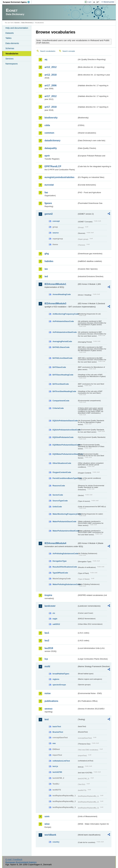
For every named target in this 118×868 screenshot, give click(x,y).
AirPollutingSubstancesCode (65, 554)
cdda (47, 125)
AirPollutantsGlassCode (63, 321)
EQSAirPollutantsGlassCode (65, 421)
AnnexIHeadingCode (62, 294)
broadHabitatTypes (61, 674)
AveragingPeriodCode (62, 341)
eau (54, 743)
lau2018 (49, 648)
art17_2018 (50, 107)
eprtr (47, 156)
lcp (46, 659)
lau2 (47, 641)
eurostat (49, 185)
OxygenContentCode (62, 472)
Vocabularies (12, 54)
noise (48, 693)
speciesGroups (59, 685)
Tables (8, 38)
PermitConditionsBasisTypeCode (65, 478)
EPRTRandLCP (53, 166)
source (56, 233)
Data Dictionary (27, 23)
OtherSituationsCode (62, 463)
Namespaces (11, 64)
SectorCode (58, 495)
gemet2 (49, 214)
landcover (50, 606)
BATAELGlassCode (61, 347)
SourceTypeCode (60, 501)
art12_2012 (50, 67)
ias (46, 269)
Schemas (10, 48)
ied (46, 276)
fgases (48, 203)
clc (54, 613)
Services (9, 59)
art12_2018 (50, 75)
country (56, 842)
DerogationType (59, 561)
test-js (55, 766)
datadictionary (52, 140)
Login (89, 2)
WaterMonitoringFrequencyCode (65, 514)
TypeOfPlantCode (60, 573)
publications (51, 701)
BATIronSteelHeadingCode (64, 391)
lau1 (47, 633)
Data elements (12, 43)
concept (56, 221)
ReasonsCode (59, 486)
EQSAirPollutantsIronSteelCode (65, 430)
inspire (48, 595)
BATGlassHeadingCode (63, 375)
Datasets (10, 33)
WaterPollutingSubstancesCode (65, 584)
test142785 (57, 772)
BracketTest (58, 732)
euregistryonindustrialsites (59, 177)
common (49, 133)
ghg (47, 254)
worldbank (50, 835)
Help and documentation (17, 28)
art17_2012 (50, 96)
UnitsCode (57, 507)
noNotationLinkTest (61, 761)
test (47, 719)
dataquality (51, 148)
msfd (47, 666)
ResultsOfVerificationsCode (65, 567)
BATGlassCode (59, 367)
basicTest (57, 726)
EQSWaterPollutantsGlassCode (65, 445)
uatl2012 (56, 624)
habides (49, 261)
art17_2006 (50, 85)
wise (47, 824)
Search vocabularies (48, 51)
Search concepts (69, 51)
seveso (48, 709)
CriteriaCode (58, 408)
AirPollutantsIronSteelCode (65, 332)
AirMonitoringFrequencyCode (65, 314)
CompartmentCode (61, 401)
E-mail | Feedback (14, 859)
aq (46, 59)
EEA (17, 2)
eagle (55, 619)
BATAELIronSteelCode (62, 358)
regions (56, 679)
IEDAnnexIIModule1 (55, 284)
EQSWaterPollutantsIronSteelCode (65, 454)
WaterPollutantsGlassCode (64, 522)
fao (46, 192)
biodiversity (51, 118)
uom (47, 816)
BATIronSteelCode (61, 384)
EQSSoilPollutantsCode (63, 437)
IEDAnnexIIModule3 (55, 303)
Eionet (17, 23)
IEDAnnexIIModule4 (55, 543)
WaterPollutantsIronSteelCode (65, 531)
